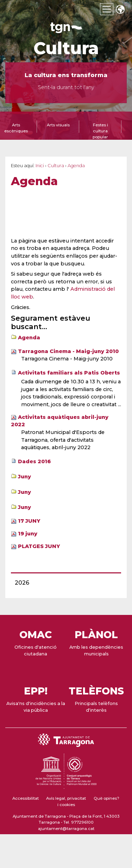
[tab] (58, 129)
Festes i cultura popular (100, 131)
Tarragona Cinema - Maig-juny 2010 (68, 351)
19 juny (28, 534)
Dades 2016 (34, 461)
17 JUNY (29, 521)
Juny (24, 477)
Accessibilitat (26, 798)
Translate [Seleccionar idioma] (120, 10)
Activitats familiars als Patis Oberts (69, 373)
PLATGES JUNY (39, 546)
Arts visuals (58, 125)
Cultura (66, 48)
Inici (40, 166)
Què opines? (106, 798)
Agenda (29, 338)
